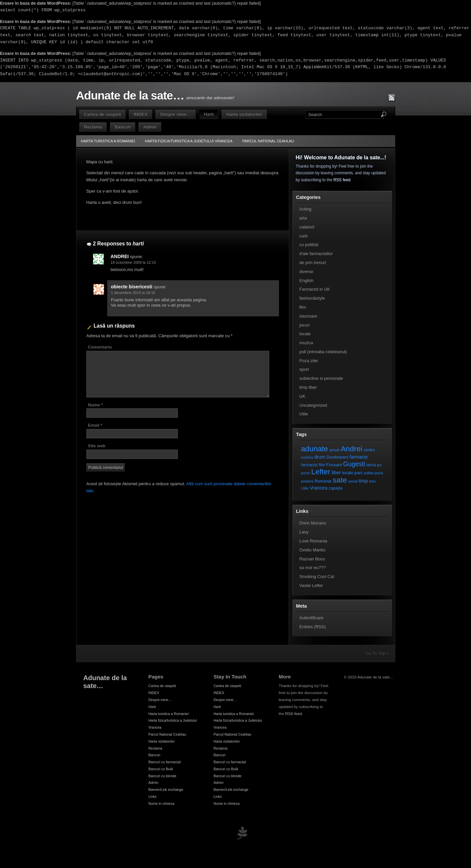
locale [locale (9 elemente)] (348, 473)
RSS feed (342, 180)
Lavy (304, 532)
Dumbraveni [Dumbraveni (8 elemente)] (337, 457)
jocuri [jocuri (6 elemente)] (306, 473)
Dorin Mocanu (313, 523)
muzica (306, 343)
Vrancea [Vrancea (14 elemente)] (319, 488)
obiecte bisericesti (132, 287)
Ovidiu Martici (313, 550)
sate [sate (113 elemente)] (340, 480)
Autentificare (311, 618)
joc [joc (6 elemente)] (379, 465)
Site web (97, 446)
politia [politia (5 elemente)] (369, 473)
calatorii (307, 227)
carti (304, 236)
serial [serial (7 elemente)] (353, 481)
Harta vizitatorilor (244, 114)
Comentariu (100, 347)
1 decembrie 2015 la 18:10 (133, 293)
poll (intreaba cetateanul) (323, 352)
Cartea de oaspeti (103, 114)
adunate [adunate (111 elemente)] (315, 449)
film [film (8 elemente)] (322, 465)
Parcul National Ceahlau (268, 141)
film (303, 307)
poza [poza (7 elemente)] (379, 473)
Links (153, 796)
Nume (96, 405)
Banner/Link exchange (166, 790)
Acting (305, 209)
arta (303, 218)
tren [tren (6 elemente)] (373, 481)
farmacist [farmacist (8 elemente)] (309, 465)
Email (95, 425)
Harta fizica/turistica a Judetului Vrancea (189, 141)
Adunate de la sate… (130, 95)
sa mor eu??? (313, 568)
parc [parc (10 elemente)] (358, 473)
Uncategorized (313, 405)
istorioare (308, 316)
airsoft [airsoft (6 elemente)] (335, 450)
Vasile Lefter (311, 585)
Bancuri (123, 127)
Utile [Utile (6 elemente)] (305, 488)
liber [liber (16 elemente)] (336, 473)
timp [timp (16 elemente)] (363, 481)
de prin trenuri (313, 263)
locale (305, 334)
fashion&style (312, 298)
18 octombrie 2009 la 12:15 (133, 262)
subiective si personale (321, 378)
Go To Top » (377, 653)
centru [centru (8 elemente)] (369, 450)
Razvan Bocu (312, 559)
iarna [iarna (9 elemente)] (371, 465)
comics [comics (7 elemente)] (307, 457)
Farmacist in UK (315, 289)
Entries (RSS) (313, 627)
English (307, 281)
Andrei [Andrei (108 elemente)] (352, 449)
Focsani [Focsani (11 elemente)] (334, 465)
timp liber (308, 387)
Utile (304, 414)
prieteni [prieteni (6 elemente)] (307, 481)
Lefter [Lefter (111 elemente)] (321, 472)
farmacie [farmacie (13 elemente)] (359, 457)
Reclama (93, 127)
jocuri (305, 325)
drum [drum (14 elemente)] (320, 457)
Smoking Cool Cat (317, 577)
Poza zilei (309, 361)
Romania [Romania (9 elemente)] (323, 481)
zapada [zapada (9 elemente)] (336, 488)
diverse (306, 272)
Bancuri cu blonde (163, 776)
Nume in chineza (162, 803)
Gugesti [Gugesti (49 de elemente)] (354, 464)
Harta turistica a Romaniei (108, 141)
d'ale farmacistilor (316, 254)
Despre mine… (176, 114)
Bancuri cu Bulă (161, 769)
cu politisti (309, 245)
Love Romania (313, 541)
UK (302, 396)
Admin (150, 127)
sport (304, 369)
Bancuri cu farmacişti (165, 762)
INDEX (141, 114)
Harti (209, 114)
